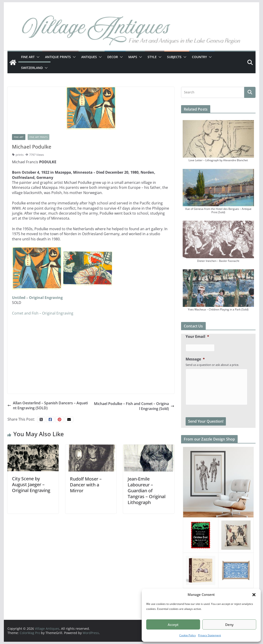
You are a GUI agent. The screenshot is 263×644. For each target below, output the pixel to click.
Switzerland (32, 68)
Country (199, 57)
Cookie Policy (188, 635)
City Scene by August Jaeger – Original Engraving (31, 484)
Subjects (174, 57)
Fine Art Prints (38, 137)
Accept (173, 625)
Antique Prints (58, 57)
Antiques (89, 57)
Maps (133, 57)
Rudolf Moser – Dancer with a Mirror (86, 485)
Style (152, 57)
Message (195, 359)
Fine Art (28, 57)
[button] (254, 595)
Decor (113, 57)
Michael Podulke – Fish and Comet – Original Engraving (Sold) (134, 406)
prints (20, 155)
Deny (229, 625)
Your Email (197, 337)
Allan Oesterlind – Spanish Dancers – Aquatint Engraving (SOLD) (48, 405)
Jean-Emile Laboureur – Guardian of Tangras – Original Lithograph (147, 491)
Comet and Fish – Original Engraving (43, 313)
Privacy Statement (209, 635)
